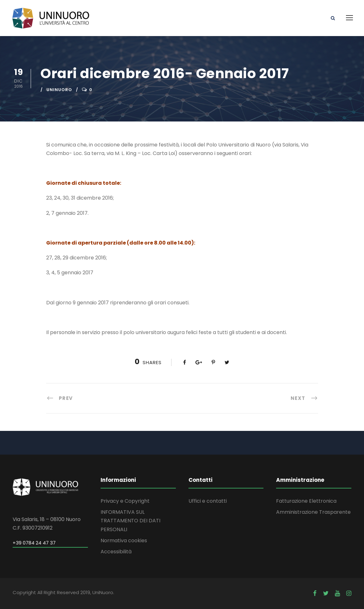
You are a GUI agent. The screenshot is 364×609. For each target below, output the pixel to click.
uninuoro (59, 90)
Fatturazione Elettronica (306, 501)
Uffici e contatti (208, 501)
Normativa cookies (124, 541)
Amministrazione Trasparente (313, 512)
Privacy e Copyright (125, 501)
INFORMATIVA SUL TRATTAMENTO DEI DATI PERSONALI (130, 521)
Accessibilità (116, 552)
